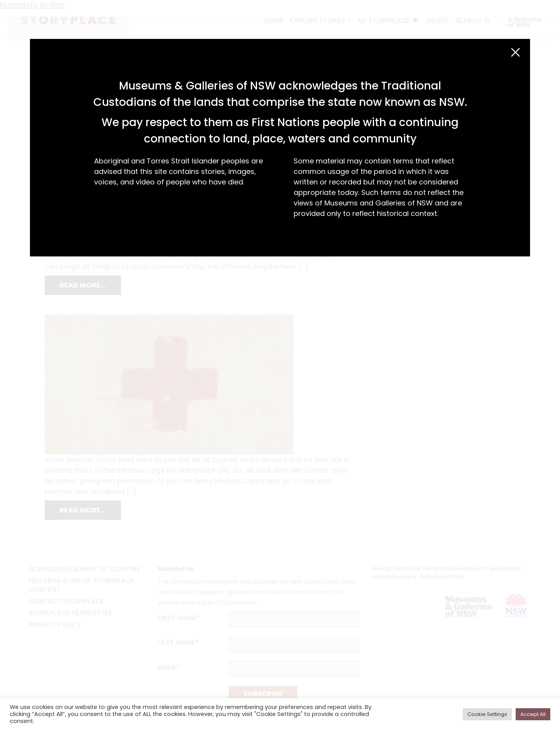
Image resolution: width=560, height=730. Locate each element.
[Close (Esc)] (515, 52)
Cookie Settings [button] (487, 714)
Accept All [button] (533, 714)
